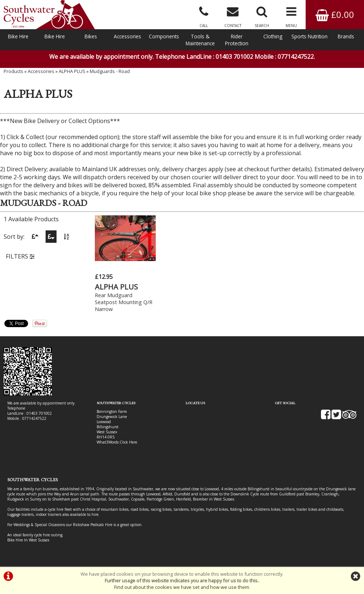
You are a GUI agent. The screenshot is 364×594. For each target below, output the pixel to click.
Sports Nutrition (309, 36)
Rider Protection (237, 40)
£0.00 (335, 14)
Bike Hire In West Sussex (28, 540)
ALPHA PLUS (72, 71)
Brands (346, 36)
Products (13, 71)
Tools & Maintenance (200, 40)
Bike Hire (18, 36)
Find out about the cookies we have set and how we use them (182, 587)
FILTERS (20, 256)
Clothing (273, 36)
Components (164, 36)
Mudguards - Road (110, 71)
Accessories (127, 36)
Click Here (128, 442)
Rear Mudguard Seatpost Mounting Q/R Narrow (124, 302)
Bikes (91, 36)
